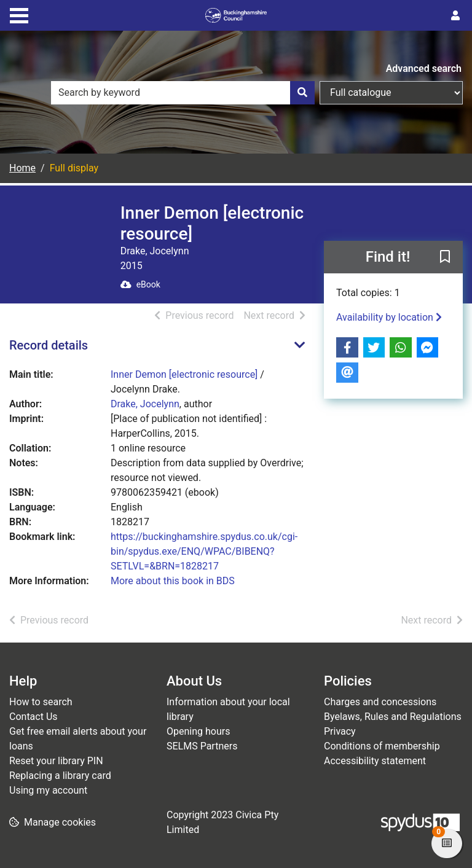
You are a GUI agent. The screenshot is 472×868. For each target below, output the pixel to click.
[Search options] (391, 93)
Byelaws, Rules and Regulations (393, 717)
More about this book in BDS (173, 581)
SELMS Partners (202, 746)
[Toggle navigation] (19, 14)
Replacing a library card (60, 776)
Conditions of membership (382, 746)
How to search (41, 702)
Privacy (340, 731)
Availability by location (389, 317)
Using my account (48, 790)
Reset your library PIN (56, 761)
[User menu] (455, 16)
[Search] (302, 93)
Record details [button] (49, 345)
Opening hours (198, 731)
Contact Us (33, 717)
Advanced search (424, 68)
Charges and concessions (380, 702)
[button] (445, 258)
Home (22, 168)
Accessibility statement (375, 761)
